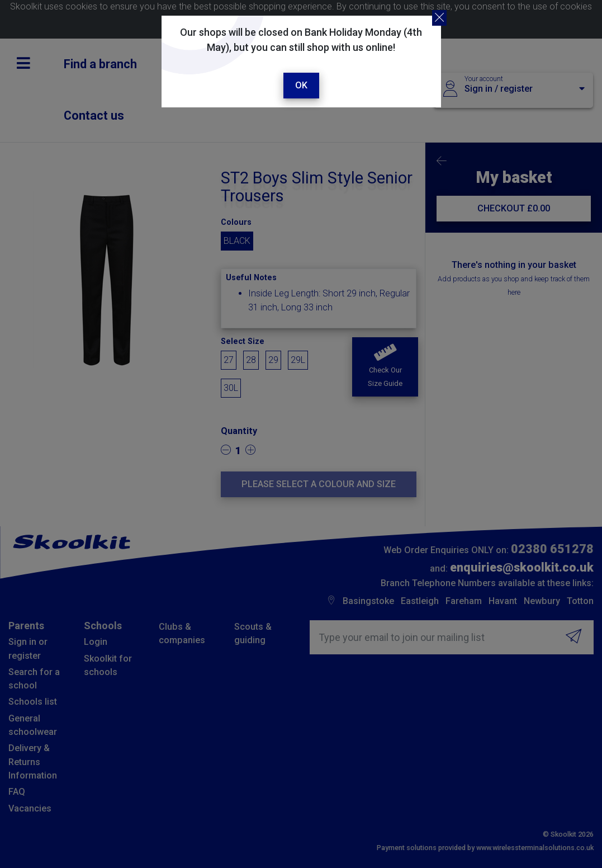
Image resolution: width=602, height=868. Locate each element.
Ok (301, 85)
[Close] (439, 18)
